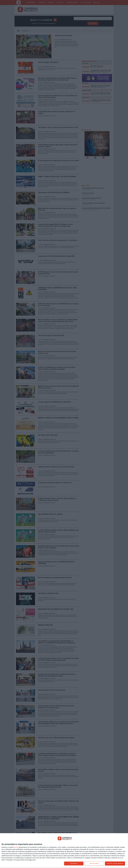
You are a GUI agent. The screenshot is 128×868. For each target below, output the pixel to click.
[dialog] (64, 851)
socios (16, 847)
